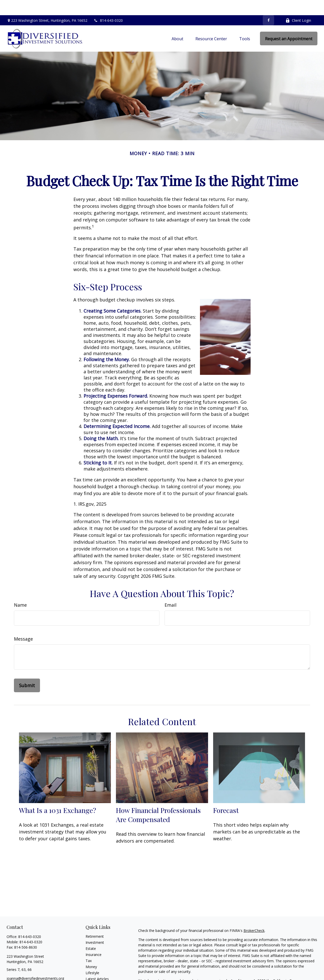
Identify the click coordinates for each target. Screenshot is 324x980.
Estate (91, 933)
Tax (89, 945)
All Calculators (97, 976)
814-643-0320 (108, 5)
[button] (177, 23)
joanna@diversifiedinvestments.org (35, 963)
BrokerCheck (254, 915)
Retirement (95, 921)
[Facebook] (268, 5)
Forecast (226, 795)
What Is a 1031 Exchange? (58, 795)
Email (170, 590)
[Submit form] (27, 670)
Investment (95, 927)
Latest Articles (97, 964)
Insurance (94, 939)
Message (23, 624)
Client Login (298, 5)
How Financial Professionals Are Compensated (158, 800)
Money (91, 952)
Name (20, 590)
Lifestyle (92, 958)
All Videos (93, 970)
